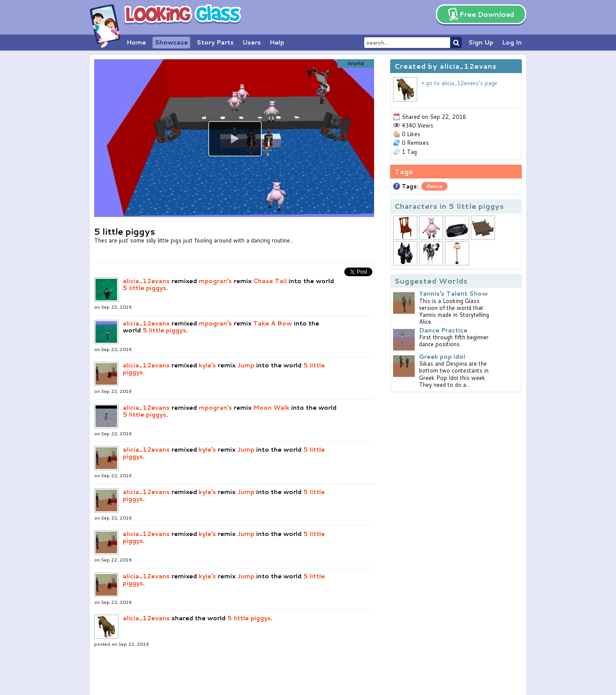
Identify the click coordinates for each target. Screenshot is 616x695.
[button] (235, 139)
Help (277, 42)
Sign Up (481, 42)
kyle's (207, 365)
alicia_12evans (146, 281)
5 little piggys (144, 288)
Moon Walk (271, 408)
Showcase (171, 42)
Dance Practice (443, 330)
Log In (512, 42)
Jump (246, 365)
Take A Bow (273, 323)
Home (136, 42)
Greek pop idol (442, 357)
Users (252, 42)
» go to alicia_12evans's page (459, 83)
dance (434, 186)
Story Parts (215, 42)
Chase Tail (270, 281)
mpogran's (215, 281)
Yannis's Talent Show (453, 293)
